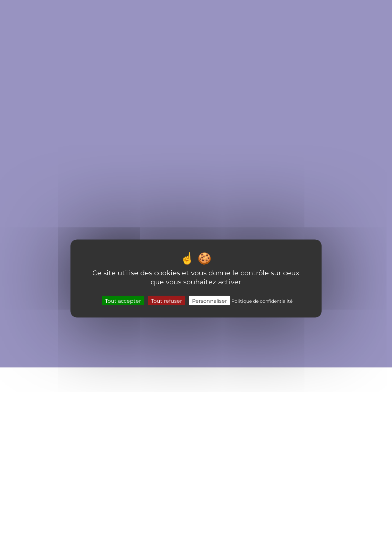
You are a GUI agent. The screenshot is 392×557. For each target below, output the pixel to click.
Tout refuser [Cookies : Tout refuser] (166, 300)
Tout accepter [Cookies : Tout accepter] (123, 300)
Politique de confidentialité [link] (262, 301)
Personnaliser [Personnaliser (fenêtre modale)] (209, 300)
